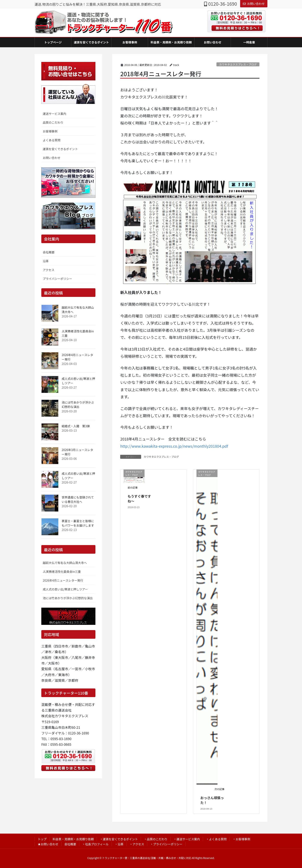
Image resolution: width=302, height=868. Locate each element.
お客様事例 (50, 131)
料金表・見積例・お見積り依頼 (73, 839)
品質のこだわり (53, 122)
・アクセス (137, 844)
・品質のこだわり (156, 839)
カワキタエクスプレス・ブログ (238, 64)
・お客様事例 (241, 839)
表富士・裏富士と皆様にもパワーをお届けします (78, 523)
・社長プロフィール (95, 844)
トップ (42, 839)
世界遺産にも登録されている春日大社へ (78, 499)
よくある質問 (52, 140)
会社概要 (49, 252)
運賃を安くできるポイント (60, 149)
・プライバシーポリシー (166, 844)
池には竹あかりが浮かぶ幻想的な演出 (78, 404)
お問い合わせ (254, 4)
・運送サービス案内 (187, 839)
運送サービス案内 (55, 114)
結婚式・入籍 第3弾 (76, 426)
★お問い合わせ (48, 844)
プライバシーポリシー (57, 279)
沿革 (46, 261)
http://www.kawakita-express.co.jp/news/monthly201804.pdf (174, 446)
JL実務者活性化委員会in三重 (62, 572)
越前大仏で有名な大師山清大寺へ (65, 563)
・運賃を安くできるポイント (119, 839)
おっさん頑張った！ (212, 800)
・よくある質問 (216, 839)
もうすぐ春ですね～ (139, 498)
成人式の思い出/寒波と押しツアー (65, 589)
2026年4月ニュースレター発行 (63, 580)
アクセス (49, 270)
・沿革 (119, 844)
